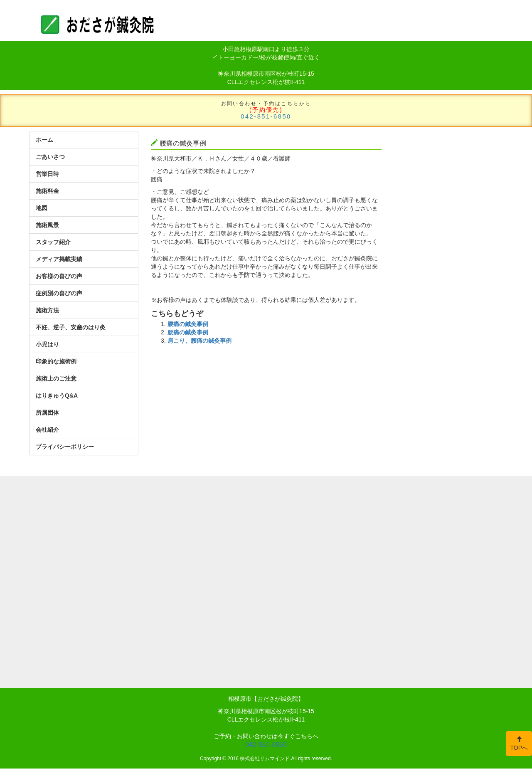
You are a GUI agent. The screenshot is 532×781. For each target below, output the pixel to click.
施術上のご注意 (56, 378)
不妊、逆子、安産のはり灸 (71, 327)
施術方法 (47, 310)
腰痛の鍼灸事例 (188, 324)
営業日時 (47, 174)
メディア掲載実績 (59, 259)
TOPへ (519, 744)
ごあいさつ (50, 157)
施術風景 (47, 225)
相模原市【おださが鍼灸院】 (266, 699)
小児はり (47, 344)
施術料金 (47, 191)
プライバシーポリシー (65, 447)
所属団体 (47, 413)
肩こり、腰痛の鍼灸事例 (199, 341)
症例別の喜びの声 (59, 293)
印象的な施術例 (56, 361)
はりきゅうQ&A (57, 395)
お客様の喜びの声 (59, 276)
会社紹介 (47, 430)
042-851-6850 (266, 116)
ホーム (44, 140)
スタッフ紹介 (53, 242)
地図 (42, 208)
